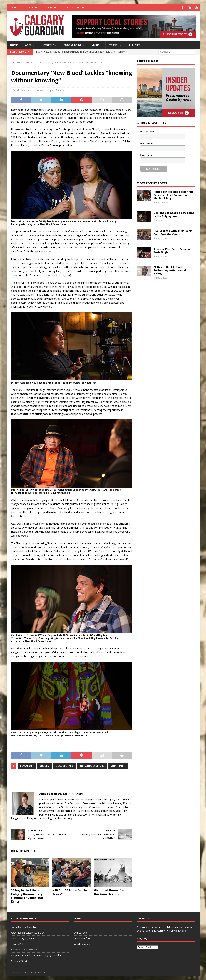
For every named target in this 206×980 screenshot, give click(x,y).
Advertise (32, 8)
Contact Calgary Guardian (25, 938)
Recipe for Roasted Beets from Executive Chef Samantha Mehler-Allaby (174, 194)
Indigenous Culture (92, 765)
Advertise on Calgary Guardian (28, 932)
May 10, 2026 (162, 202)
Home (14, 44)
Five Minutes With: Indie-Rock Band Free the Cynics (173, 232)
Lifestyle (48, 44)
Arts (28, 44)
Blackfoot (27, 765)
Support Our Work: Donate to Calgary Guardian (37, 955)
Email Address (148, 131)
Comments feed (82, 938)
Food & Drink (73, 44)
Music (95, 44)
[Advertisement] (163, 341)
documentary (64, 765)
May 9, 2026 (162, 220)
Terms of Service (20, 961)
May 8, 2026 (162, 238)
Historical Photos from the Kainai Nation (110, 892)
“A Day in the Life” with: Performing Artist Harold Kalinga (170, 270)
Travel (114, 44)
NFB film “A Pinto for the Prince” (70, 892)
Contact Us (51, 8)
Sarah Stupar (47, 90)
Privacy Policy (18, 944)
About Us (15, 8)
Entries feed (80, 932)
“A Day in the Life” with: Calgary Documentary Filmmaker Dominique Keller (28, 895)
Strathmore (118, 765)
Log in (77, 926)
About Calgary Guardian (24, 926)
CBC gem (45, 765)
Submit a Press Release (76, 8)
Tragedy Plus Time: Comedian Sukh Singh (173, 250)
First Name (146, 143)
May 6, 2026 (162, 277)
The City (134, 44)
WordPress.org (82, 944)
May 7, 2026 (162, 256)
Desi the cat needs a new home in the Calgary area (174, 214)
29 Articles (77, 793)
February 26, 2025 (25, 90)
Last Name (146, 155)
